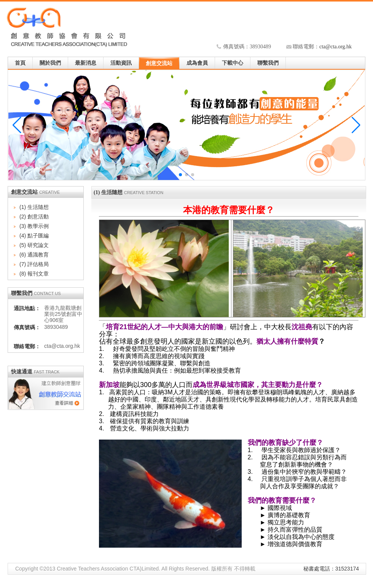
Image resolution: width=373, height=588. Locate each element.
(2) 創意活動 (34, 217)
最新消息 (86, 63)
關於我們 (50, 63)
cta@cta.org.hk (336, 47)
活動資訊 (121, 63)
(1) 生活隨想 (34, 207)
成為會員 (197, 63)
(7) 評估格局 (34, 264)
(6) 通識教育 (34, 255)
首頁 (20, 63)
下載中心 (233, 63)
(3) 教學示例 (34, 226)
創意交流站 (159, 63)
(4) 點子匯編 (34, 236)
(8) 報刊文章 (34, 274)
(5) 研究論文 (34, 245)
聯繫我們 (268, 63)
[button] (356, 125)
